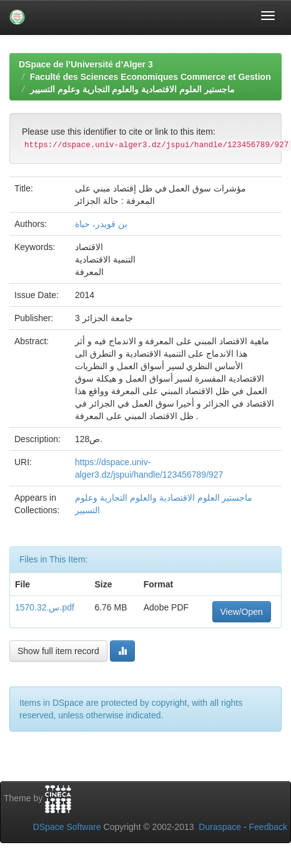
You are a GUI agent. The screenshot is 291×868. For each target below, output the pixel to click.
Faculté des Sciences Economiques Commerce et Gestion (150, 77)
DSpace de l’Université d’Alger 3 (86, 64)
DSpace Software (67, 827)
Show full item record (58, 651)
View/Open (242, 612)
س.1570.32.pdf (45, 607)
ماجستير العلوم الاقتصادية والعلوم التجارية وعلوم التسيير (132, 89)
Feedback (268, 827)
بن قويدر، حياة (101, 224)
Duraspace (220, 827)
